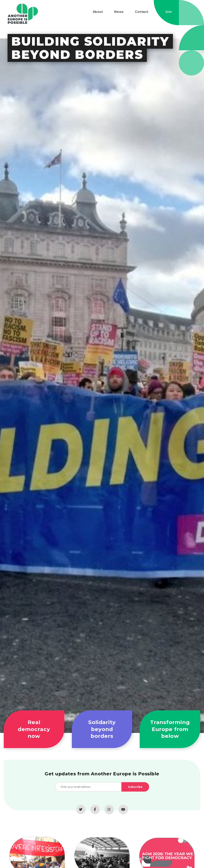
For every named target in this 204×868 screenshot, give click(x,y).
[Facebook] (95, 813)
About (98, 12)
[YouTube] (123, 813)
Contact (142, 12)
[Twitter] (81, 813)
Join (169, 12)
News (119, 12)
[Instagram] (109, 813)
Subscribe (135, 790)
